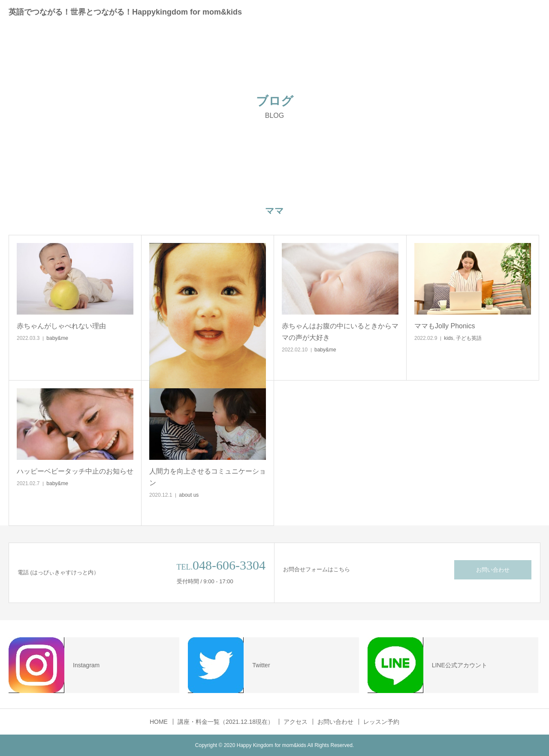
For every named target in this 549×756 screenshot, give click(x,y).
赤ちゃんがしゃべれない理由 (61, 326)
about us (189, 495)
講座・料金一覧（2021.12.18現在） (226, 722)
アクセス (296, 722)
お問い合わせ (493, 570)
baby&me (57, 338)
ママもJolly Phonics (445, 326)
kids (448, 338)
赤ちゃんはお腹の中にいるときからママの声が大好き (340, 332)
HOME (159, 722)
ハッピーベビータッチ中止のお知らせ (75, 471)
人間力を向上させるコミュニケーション (208, 477)
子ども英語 (469, 338)
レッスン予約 (381, 722)
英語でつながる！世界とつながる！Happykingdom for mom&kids (125, 12)
